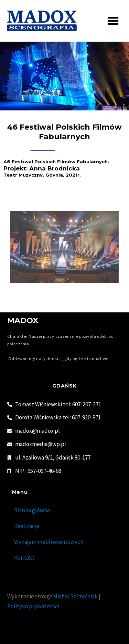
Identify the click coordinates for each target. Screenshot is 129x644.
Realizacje (27, 526)
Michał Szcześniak (75, 596)
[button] (113, 21)
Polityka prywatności (33, 606)
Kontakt (24, 558)
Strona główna (32, 510)
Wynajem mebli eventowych (49, 542)
